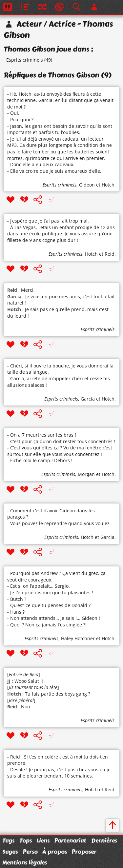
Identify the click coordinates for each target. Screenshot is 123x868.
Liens (43, 840)
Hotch (108, 185)
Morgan (86, 474)
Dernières (104, 840)
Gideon (87, 185)
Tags (8, 840)
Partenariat (70, 840)
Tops (26, 840)
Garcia (88, 399)
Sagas (10, 852)
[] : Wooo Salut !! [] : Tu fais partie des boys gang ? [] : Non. (49, 690)
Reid (110, 254)
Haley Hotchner (78, 638)
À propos (55, 852)
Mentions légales (25, 862)
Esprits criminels (25, 60)
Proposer (84, 852)
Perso (30, 852)
